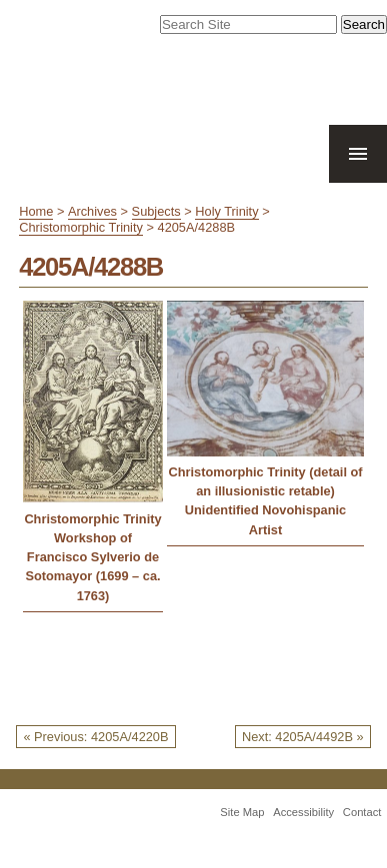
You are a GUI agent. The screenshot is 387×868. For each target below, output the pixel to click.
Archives (92, 211)
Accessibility (303, 812)
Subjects (156, 211)
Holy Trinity (226, 211)
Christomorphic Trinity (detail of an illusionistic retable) (265, 481)
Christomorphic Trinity (81, 227)
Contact (362, 812)
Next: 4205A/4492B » (303, 737)
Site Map (242, 812)
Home (36, 211)
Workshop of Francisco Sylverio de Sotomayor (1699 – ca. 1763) (92, 567)
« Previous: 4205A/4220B (95, 737)
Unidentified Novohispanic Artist (265, 519)
